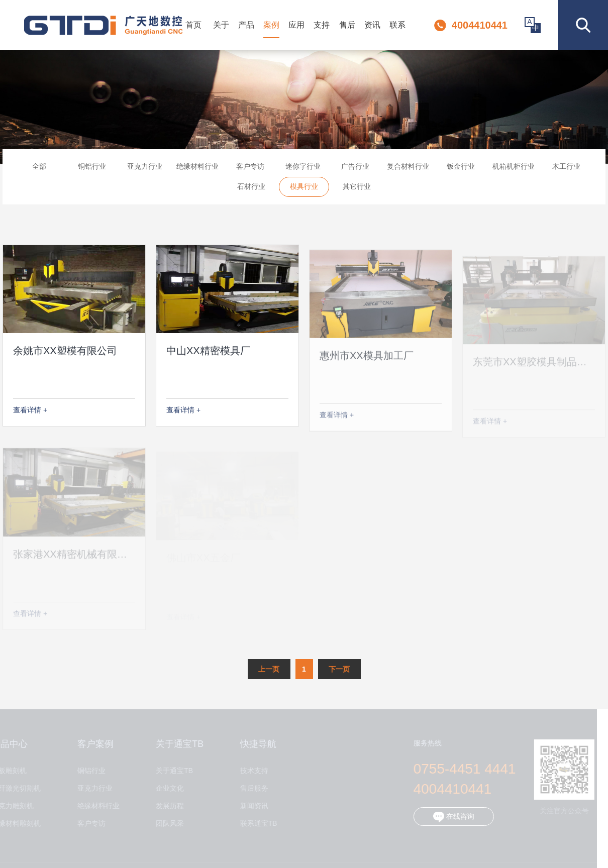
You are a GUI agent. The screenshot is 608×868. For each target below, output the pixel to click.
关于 (221, 25)
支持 (322, 25)
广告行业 (355, 169)
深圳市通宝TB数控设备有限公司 (103, 25)
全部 (39, 169)
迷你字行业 (303, 169)
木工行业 (566, 169)
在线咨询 (450, 817)
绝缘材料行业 (197, 169)
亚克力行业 (145, 169)
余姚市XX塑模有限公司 (65, 351)
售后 (347, 25)
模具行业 (304, 189)
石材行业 (251, 189)
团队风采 (166, 824)
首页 (193, 25)
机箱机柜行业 (514, 169)
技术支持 (250, 771)
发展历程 (166, 806)
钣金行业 (461, 169)
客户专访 (250, 169)
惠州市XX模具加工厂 (367, 362)
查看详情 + (30, 410)
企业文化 (166, 788)
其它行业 (357, 189)
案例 (271, 25)
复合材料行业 (408, 169)
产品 (246, 25)
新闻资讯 (250, 806)
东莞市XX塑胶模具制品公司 (535, 366)
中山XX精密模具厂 (208, 356)
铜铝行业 (92, 169)
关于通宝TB (171, 771)
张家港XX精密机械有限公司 (75, 558)
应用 (296, 25)
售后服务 (250, 788)
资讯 (372, 25)
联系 (397, 25)
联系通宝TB (255, 824)
